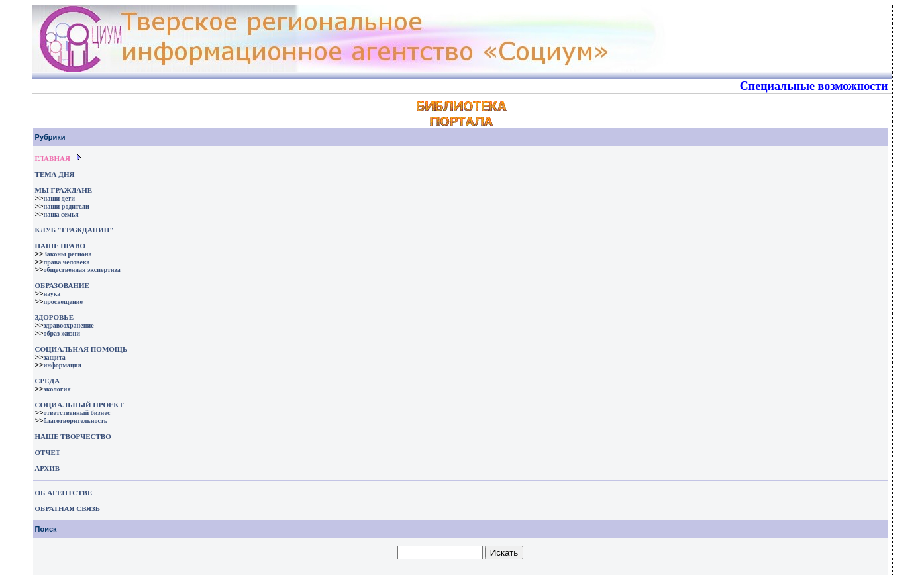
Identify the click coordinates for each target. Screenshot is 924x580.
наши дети (59, 198)
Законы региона (67, 254)
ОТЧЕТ (48, 452)
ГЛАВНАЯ (53, 158)
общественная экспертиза (81, 270)
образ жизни (62, 333)
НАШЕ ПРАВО (60, 246)
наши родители (66, 206)
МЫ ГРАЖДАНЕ (64, 190)
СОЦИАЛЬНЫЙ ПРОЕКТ (79, 405)
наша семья (61, 214)
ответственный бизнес (77, 413)
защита (54, 357)
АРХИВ (47, 468)
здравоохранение (68, 325)
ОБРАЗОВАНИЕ (62, 285)
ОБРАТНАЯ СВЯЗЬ (68, 508)
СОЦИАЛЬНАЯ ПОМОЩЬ (81, 349)
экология (57, 389)
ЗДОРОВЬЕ (54, 317)
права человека (66, 262)
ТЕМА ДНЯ (55, 174)
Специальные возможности (814, 86)
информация (62, 365)
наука (52, 294)
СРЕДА (48, 381)
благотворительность (75, 421)
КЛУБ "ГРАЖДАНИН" (75, 230)
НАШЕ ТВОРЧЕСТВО (73, 436)
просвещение (63, 302)
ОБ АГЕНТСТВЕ (64, 493)
